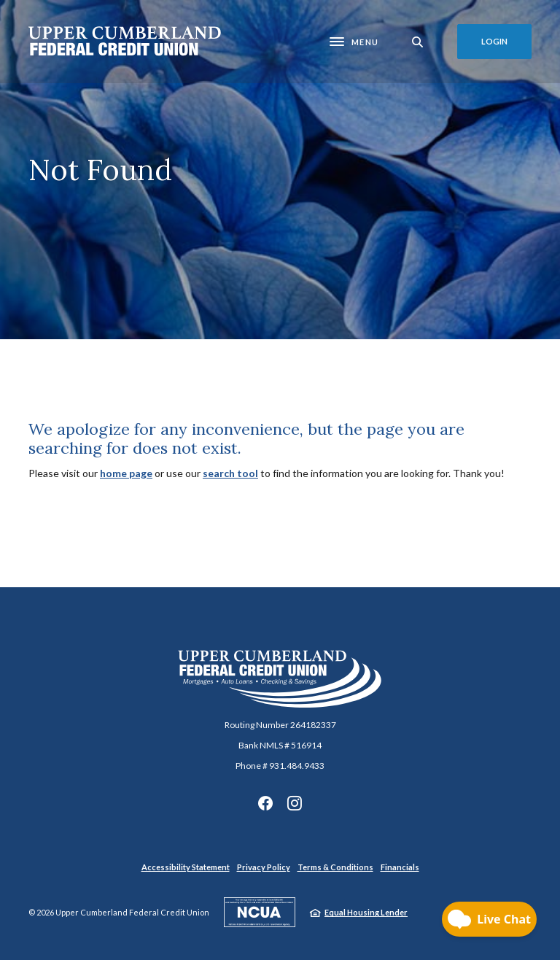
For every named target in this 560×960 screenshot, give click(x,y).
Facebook (265, 803)
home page (126, 473)
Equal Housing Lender (366, 912)
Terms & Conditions (335, 867)
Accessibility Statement (186, 867)
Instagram (295, 803)
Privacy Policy (264, 867)
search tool (230, 473)
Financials (400, 867)
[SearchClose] (418, 42)
